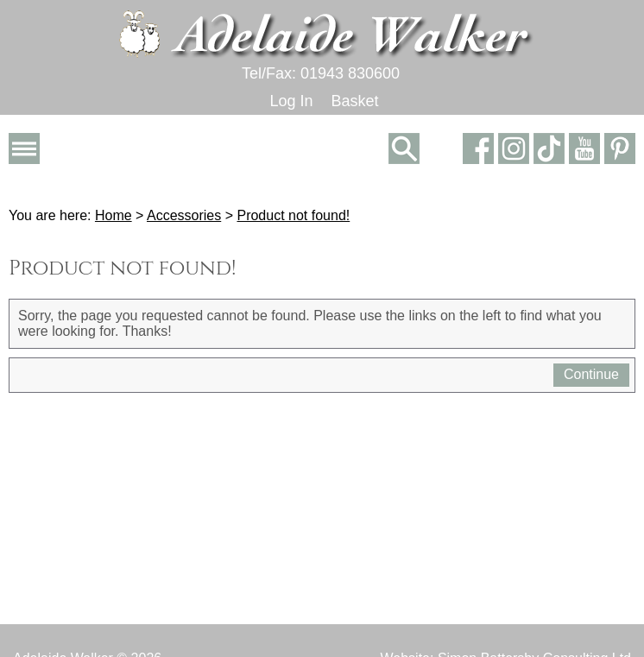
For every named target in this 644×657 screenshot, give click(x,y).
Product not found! (293, 215)
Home (114, 215)
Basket (355, 101)
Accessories (184, 215)
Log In (291, 101)
